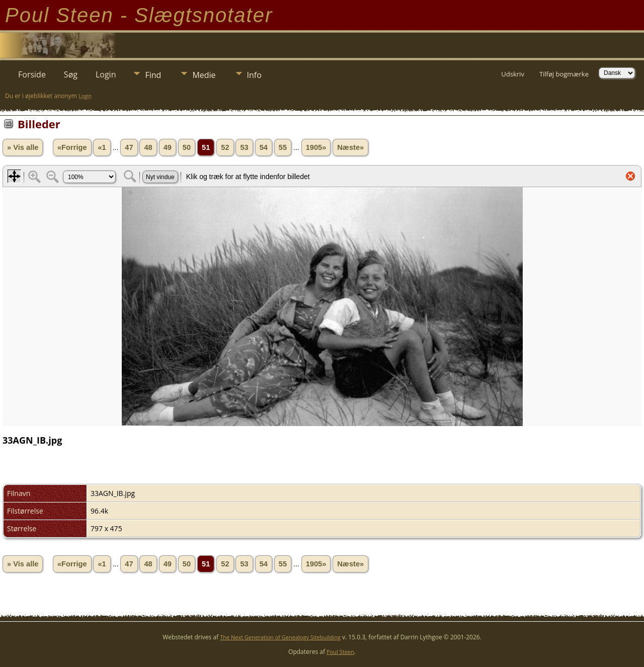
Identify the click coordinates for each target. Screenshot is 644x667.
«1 (102, 147)
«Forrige (72, 147)
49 (168, 147)
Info (254, 75)
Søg (71, 74)
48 (148, 147)
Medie (204, 75)
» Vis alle (23, 147)
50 (187, 147)
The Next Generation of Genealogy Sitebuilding (280, 637)
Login (106, 74)
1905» (316, 147)
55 (283, 147)
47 (129, 147)
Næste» (350, 147)
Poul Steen (340, 652)
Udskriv (513, 74)
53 (244, 147)
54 (264, 147)
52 (225, 147)
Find (153, 75)
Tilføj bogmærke (564, 74)
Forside (32, 74)
